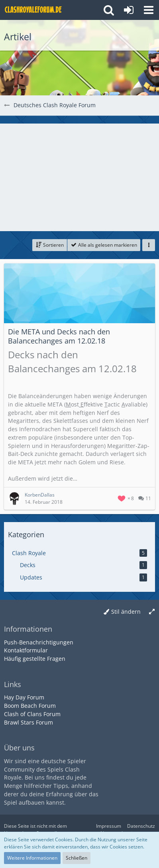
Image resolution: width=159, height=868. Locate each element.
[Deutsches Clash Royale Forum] (34, 10)
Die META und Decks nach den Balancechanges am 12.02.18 (59, 336)
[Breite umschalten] (152, 612)
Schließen (77, 858)
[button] (149, 10)
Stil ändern (126, 612)
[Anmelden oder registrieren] (129, 10)
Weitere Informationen (32, 858)
